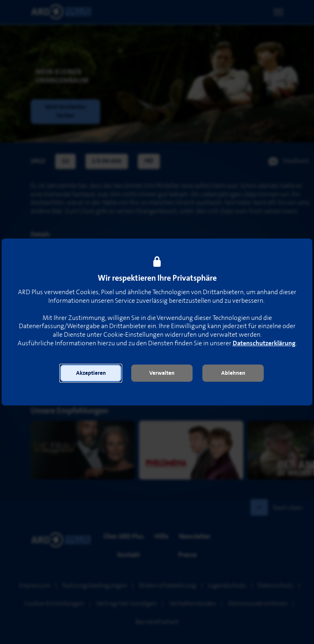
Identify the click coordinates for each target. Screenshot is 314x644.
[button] (91, 373)
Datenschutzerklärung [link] (264, 343)
